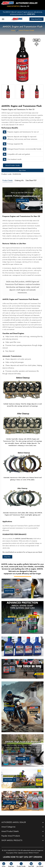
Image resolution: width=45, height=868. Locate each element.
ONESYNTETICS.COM (14, 850)
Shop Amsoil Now (36, 19)
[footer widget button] (22, 822)
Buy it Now (22, 170)
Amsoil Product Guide (12, 165)
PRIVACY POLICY (34, 853)
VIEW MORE (10, 780)
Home (13, 30)
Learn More (22, 200)
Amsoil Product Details (27, 30)
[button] (5, 132)
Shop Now (7, 557)
